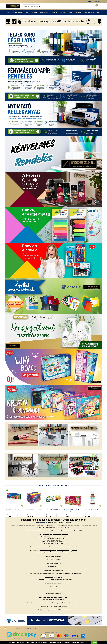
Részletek (87, 642)
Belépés (90, 1)
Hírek (98, 12)
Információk (98, 1)
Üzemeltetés (78, 12)
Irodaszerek (54, 12)
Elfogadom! (94, 642)
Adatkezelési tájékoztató (30, 628)
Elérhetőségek (19, 628)
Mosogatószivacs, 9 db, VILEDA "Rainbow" (13, 510)
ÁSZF (12, 628)
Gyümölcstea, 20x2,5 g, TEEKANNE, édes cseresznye (72, 510)
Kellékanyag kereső (89, 12)
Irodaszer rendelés (18, 12)
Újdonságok (34, 12)
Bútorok (71, 12)
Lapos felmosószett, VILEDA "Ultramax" (34, 510)
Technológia (63, 12)
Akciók (27, 12)
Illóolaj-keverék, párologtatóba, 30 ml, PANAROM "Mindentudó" (92, 510)
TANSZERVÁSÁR (44, 12)
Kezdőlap (8, 12)
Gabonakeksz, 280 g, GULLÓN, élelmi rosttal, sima (53, 510)
